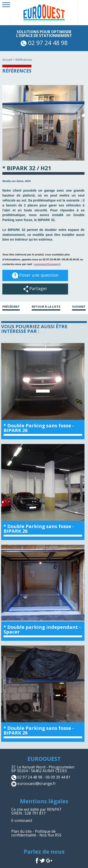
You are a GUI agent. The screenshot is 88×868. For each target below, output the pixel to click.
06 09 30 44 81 (58, 777)
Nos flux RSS (50, 835)
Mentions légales (44, 801)
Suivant (79, 307)
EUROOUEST (44, 759)
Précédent (11, 307)
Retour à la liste (46, 307)
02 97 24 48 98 (44, 43)
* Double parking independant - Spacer (42, 629)
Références (24, 60)
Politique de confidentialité (33, 833)
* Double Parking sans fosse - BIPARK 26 (39, 428)
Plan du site (21, 831)
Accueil (7, 60)
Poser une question (35, 275)
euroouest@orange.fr (47, 264)
